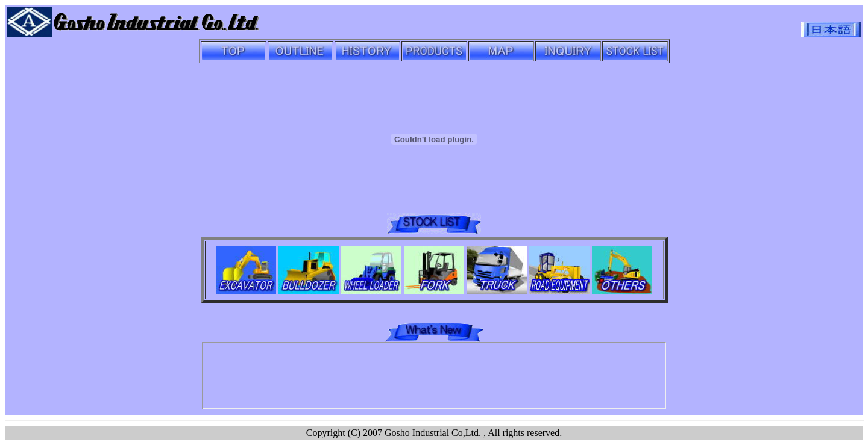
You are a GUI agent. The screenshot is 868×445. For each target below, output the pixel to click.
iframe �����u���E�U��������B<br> (434, 376)
